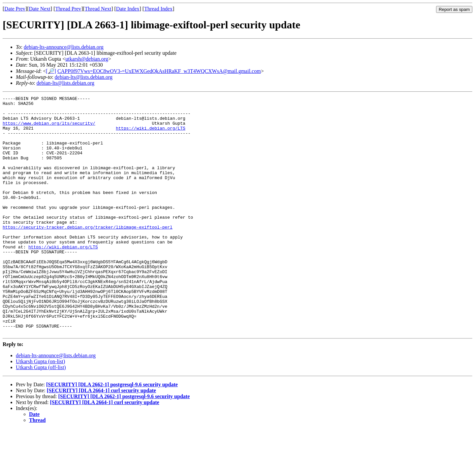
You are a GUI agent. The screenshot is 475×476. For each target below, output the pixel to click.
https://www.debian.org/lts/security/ (49, 129)
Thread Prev (68, 9)
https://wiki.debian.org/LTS (151, 135)
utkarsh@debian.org (87, 59)
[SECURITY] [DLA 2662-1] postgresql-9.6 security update (112, 432)
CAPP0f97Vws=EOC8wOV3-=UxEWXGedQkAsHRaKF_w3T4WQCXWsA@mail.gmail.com (159, 71)
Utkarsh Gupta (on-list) (40, 409)
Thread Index (158, 9)
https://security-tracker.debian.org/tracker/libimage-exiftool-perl (88, 254)
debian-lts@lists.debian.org (84, 77)
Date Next (40, 9)
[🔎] (51, 71)
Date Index (128, 9)
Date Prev (15, 9)
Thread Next (98, 9)
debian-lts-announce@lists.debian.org (64, 47)
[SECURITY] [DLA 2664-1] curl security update (101, 438)
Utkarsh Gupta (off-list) (41, 415)
